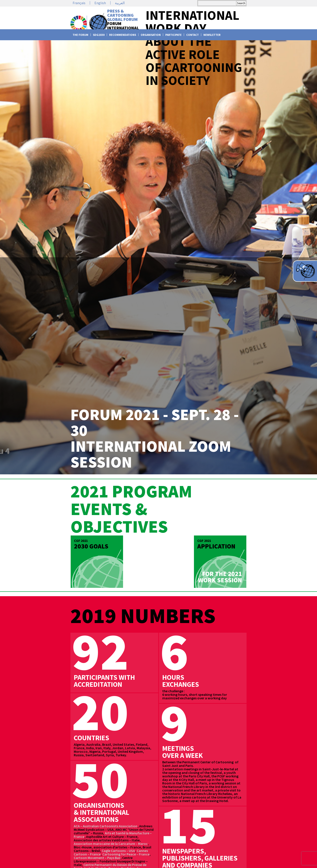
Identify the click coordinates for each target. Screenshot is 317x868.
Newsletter (212, 35)
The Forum (80, 35)
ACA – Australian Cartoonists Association (106, 826)
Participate (173, 35)
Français (79, 3)
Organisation (151, 35)
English (100, 3)
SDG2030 (99, 35)
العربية (120, 3)
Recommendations (123, 35)
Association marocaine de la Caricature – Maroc (111, 844)
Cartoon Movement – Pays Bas (97, 858)
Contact (193, 35)
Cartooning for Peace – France (126, 854)
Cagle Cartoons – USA (118, 851)
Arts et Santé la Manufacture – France (113, 835)
